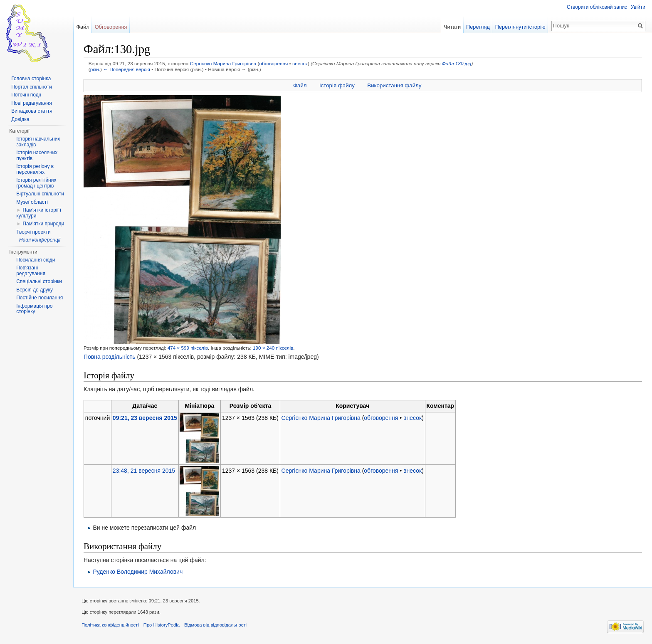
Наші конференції (40, 240)
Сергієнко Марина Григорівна (223, 63)
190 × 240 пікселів (273, 348)
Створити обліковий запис (597, 7)
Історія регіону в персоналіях (35, 169)
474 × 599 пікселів (188, 348)
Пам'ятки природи (43, 224)
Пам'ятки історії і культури (39, 213)
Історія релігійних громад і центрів (36, 183)
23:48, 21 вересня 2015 (144, 471)
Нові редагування (32, 103)
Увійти (638, 7)
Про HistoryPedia (162, 625)
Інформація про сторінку (34, 309)
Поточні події (26, 95)
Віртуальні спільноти (40, 194)
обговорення (273, 63)
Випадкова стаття (32, 111)
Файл (300, 85)
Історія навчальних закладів (38, 142)
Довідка (20, 119)
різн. (95, 69)
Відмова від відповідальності (215, 625)
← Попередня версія (127, 69)
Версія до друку (35, 290)
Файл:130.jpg (457, 63)
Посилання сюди (36, 260)
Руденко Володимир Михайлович (138, 572)
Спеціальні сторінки (39, 281)
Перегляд (478, 27)
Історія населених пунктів (37, 155)
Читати (452, 27)
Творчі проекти (33, 232)
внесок (300, 63)
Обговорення (111, 27)
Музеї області (32, 202)
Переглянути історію (520, 27)
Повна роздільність (110, 357)
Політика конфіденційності (110, 625)
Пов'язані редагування (31, 271)
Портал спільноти (32, 87)
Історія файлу (337, 85)
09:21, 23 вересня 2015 (145, 418)
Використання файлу (394, 85)
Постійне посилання (40, 298)
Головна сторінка (31, 79)
